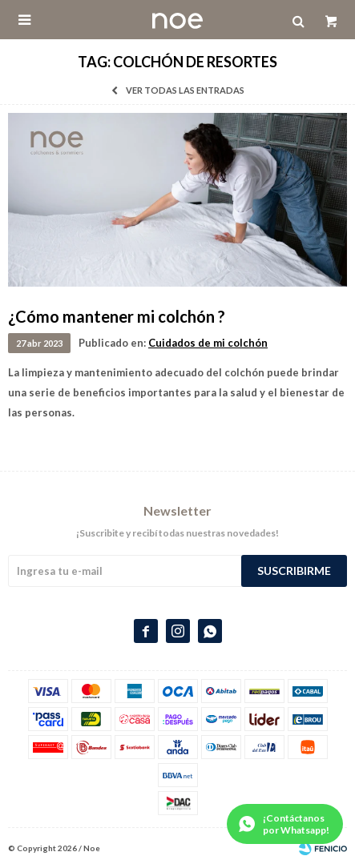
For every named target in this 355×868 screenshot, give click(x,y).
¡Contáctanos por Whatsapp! (296, 824)
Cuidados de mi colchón (208, 343)
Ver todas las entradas (185, 90)
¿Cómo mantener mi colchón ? (117, 316)
